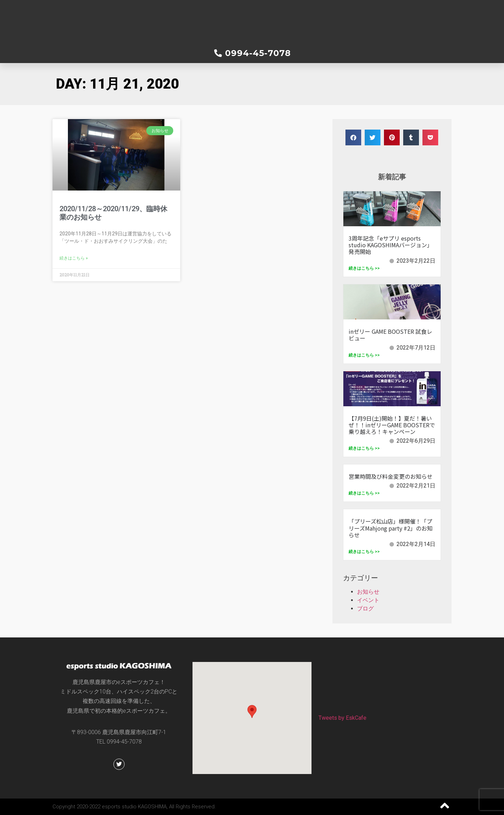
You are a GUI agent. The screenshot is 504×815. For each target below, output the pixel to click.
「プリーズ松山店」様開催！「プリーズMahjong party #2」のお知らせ (391, 528)
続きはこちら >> (364, 268)
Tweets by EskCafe (342, 718)
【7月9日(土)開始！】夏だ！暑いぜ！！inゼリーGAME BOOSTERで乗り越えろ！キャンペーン (392, 425)
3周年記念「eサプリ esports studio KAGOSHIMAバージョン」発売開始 (391, 245)
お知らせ (368, 592)
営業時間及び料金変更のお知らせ (391, 476)
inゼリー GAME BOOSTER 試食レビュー (390, 335)
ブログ (365, 609)
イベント (368, 600)
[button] (353, 137)
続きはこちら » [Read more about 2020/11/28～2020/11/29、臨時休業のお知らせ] (74, 258)
